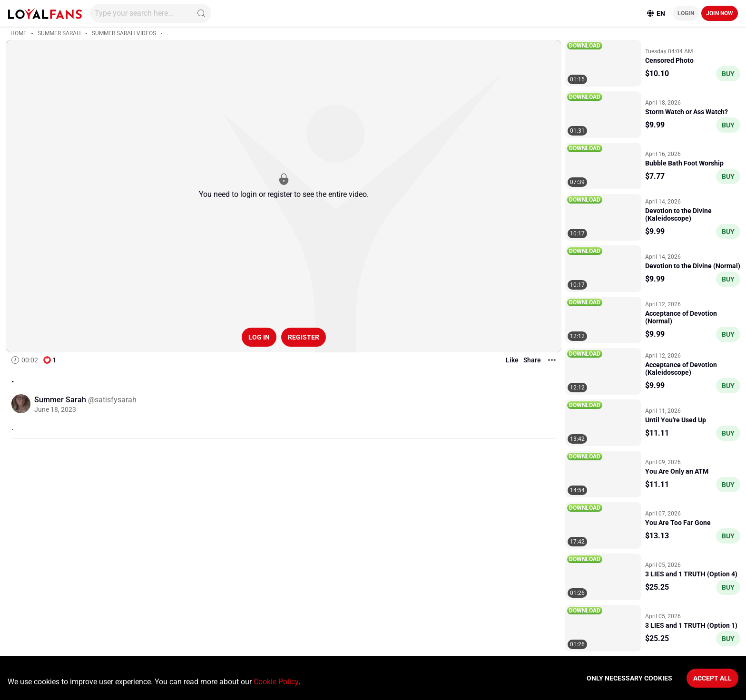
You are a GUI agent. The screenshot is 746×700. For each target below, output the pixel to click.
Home (19, 33)
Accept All (712, 678)
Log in (259, 337)
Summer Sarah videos (124, 33)
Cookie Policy (276, 682)
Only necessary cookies (629, 678)
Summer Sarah (59, 33)
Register (304, 337)
